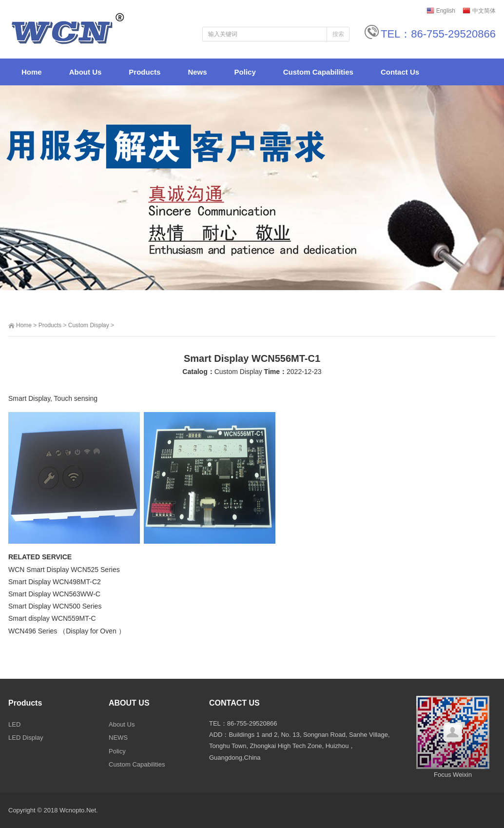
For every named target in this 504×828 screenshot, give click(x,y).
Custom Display (89, 325)
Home (24, 325)
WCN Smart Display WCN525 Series (64, 570)
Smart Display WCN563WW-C (54, 594)
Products (50, 325)
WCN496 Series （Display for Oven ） (67, 631)
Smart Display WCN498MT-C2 (55, 582)
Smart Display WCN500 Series (55, 606)
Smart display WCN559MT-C (52, 618)
